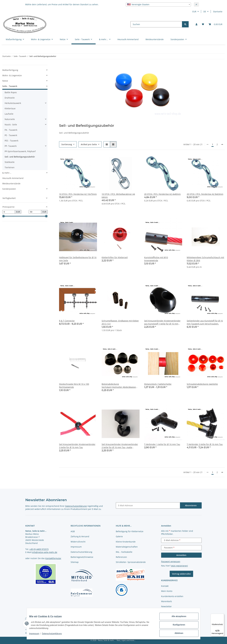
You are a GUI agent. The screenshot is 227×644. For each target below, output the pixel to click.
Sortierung (67, 144)
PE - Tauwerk (11, 135)
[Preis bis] (35, 212)
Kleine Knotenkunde (126, 542)
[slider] (3, 216)
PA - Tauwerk (11, 130)
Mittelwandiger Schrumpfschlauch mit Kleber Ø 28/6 (205, 259)
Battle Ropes (11, 92)
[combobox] (158, 4)
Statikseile (10, 162)
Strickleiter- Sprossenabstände (131, 562)
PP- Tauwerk (11, 146)
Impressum (36, 635)
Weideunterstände (11, 183)
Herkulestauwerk (13, 103)
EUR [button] (194, 12)
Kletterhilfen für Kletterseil (115, 257)
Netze (5, 81)
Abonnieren (191, 505)
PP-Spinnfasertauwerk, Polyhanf (20, 151)
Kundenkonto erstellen (172, 596)
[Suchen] (156, 24)
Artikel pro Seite (89, 144)
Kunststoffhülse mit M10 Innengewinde (156, 259)
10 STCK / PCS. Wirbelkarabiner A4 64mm (118, 196)
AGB (73, 531)
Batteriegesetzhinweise (82, 557)
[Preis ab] (9, 212)
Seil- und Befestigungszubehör (20, 157)
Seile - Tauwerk (10, 86)
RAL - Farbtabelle (124, 552)
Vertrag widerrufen (181, 574)
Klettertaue (10, 108)
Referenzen (121, 557)
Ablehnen (177, 634)
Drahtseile (10, 98)
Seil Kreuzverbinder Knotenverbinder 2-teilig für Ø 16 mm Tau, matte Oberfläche (120, 446)
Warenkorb (166, 601)
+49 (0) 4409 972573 (39, 549)
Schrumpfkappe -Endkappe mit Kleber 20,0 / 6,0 (120, 322)
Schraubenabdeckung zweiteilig (202, 384)
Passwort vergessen (171, 561)
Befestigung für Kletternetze (130, 531)
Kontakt (165, 586)
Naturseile (10, 119)
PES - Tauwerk (11, 141)
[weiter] (222, 144)
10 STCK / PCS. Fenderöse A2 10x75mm (78, 194)
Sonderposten (9, 189)
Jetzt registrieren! (180, 566)
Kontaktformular (53, 558)
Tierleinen (10, 167)
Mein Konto (167, 591)
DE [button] (205, 12)
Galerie (119, 536)
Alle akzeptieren (177, 619)
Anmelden (181, 555)
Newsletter (166, 606)
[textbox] (158, 4)
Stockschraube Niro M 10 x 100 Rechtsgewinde (74, 386)
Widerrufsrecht (78, 542)
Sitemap (75, 562)
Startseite (218, 12)
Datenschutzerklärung (54, 635)
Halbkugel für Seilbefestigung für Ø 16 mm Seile (78, 259)
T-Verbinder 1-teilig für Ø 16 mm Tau (162, 444)
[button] (196, 24)
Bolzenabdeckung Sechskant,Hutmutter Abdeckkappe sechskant (119, 386)
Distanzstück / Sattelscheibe (158, 384)
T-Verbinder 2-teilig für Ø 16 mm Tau (205, 444)
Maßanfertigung (10, 70)
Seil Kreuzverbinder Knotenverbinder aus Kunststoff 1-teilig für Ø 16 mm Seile (162, 322)
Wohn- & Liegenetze (12, 75)
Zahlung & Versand (80, 536)
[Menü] (222, 615)
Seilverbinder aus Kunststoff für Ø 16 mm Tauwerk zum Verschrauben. (205, 322)
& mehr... (7, 173)
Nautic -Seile (11, 125)
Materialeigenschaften (127, 547)
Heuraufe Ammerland (13, 178)
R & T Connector (67, 321)
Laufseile (9, 114)
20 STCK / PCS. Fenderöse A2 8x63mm (205, 194)
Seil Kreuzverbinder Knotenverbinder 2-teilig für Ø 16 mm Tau (77, 446)
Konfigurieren (177, 626)
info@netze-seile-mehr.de (45, 552)
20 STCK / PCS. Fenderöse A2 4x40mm (162, 194)
